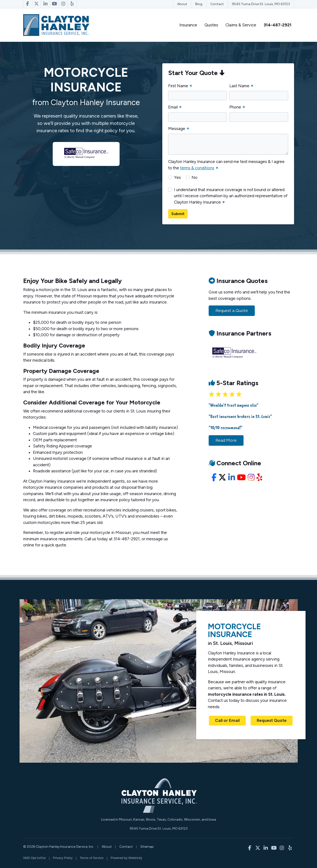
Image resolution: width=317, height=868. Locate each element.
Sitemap (147, 847)
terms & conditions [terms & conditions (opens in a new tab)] (197, 168)
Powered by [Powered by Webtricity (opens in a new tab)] (127, 858)
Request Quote (272, 720)
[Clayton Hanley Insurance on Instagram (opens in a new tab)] (63, 4)
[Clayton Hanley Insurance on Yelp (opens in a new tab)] (72, 4)
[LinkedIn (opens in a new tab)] (232, 477)
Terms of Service (92, 858)
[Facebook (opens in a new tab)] (214, 477)
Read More (226, 440)
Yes (177, 177)
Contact (217, 4)
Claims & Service (241, 25)
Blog (199, 4)
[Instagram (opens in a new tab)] (251, 477)
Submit (178, 214)
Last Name (242, 86)
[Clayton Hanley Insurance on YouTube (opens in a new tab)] (54, 4)
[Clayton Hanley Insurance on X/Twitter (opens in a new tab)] (37, 4)
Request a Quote (232, 311)
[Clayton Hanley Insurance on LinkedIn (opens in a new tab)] (45, 4)
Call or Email (227, 720)
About (182, 4)
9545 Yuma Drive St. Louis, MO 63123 (261, 4)
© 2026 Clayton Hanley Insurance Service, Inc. (59, 847)
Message (179, 129)
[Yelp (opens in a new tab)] (259, 477)
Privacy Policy (63, 858)
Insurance (188, 25)
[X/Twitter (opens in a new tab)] (222, 477)
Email (175, 107)
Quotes (211, 25)
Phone (237, 107)
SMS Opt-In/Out (34, 858)
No (194, 177)
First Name (180, 86)
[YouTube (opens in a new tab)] (241, 477)
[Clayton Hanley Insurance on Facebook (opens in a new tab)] (28, 4)
